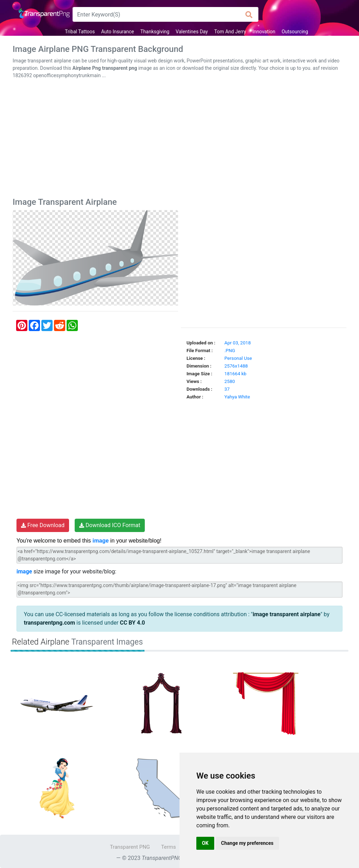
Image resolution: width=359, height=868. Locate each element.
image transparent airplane (287, 614)
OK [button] (205, 843)
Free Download (43, 525)
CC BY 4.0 (133, 623)
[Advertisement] (179, 140)
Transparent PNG (130, 847)
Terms (169, 847)
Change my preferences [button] (247, 843)
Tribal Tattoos (80, 32)
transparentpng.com (49, 623)
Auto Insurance (118, 32)
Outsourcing (295, 32)
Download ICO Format (110, 525)
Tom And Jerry (230, 32)
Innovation (264, 32)
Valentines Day (192, 32)
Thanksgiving (155, 32)
